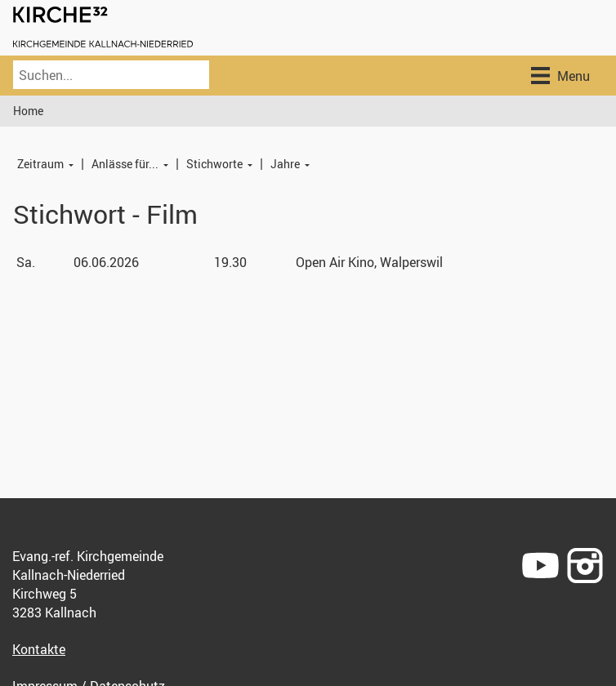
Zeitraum (40, 164)
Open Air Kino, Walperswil (369, 262)
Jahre (285, 164)
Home (28, 111)
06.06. (106, 262)
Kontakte (39, 649)
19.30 (230, 262)
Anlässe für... (125, 164)
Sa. (26, 262)
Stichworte (214, 164)
